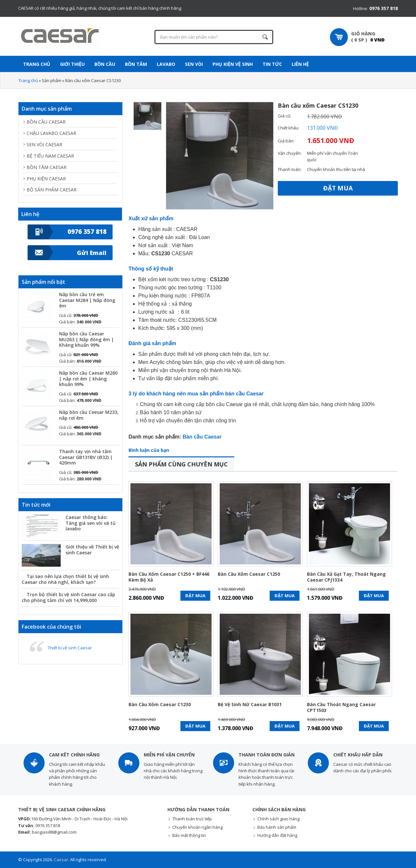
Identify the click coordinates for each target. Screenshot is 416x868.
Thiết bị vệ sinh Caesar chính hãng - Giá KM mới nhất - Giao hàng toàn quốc (64, 36)
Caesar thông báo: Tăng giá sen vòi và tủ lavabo (91, 523)
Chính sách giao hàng (278, 819)
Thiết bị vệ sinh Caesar (70, 648)
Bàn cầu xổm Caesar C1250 (249, 574)
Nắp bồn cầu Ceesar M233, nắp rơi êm (89, 415)
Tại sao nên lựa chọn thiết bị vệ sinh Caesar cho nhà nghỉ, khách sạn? (65, 579)
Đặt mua (338, 188)
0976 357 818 (87, 232)
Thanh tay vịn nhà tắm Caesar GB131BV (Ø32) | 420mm (86, 457)
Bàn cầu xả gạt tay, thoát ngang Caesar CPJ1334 (346, 577)
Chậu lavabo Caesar (51, 133)
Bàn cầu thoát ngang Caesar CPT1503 (341, 707)
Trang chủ (28, 80)
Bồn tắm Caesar (47, 167)
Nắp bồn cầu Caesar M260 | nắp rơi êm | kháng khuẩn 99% (88, 379)
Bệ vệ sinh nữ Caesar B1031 (250, 705)
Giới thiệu (72, 64)
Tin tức (272, 64)
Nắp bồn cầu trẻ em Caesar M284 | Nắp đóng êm (87, 300)
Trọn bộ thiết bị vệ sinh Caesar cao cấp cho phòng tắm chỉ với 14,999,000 (68, 597)
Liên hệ (300, 64)
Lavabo (166, 64)
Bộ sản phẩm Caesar (52, 190)
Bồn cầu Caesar (46, 122)
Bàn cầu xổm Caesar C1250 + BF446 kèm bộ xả (169, 577)
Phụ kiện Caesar (46, 179)
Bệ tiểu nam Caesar (50, 156)
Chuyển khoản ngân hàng (197, 827)
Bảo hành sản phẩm (277, 827)
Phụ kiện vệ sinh (233, 64)
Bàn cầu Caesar (202, 437)
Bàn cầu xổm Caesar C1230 (160, 705)
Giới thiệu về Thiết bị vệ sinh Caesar (92, 550)
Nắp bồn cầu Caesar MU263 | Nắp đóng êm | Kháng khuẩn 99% (86, 339)
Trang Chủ (37, 64)
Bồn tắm (136, 64)
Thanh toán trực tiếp (192, 819)
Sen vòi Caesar (44, 145)
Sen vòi (194, 64)
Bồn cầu (105, 64)
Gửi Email (92, 253)
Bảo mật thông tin (189, 835)
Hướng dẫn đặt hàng (277, 835)
